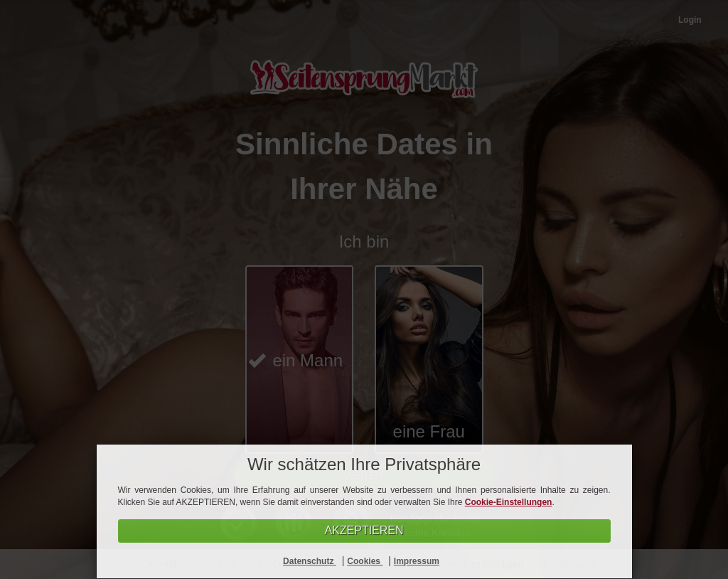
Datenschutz (310, 561)
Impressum (417, 561)
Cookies (365, 561)
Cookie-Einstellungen (509, 502)
